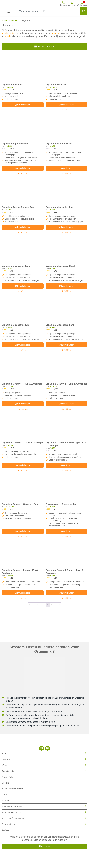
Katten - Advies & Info (11, 812)
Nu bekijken (23, 110)
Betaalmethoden (9, 824)
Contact (5, 830)
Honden (14, 20)
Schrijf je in (44, 846)
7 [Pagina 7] (55, 605)
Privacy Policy (8, 777)
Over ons (6, 759)
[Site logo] (15, 4)
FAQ (4, 753)
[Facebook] (42, 748)
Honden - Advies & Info (12, 806)
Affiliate (5, 765)
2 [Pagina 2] (37, 605)
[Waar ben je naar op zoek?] (49, 11)
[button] (72, 4)
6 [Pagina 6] (52, 605)
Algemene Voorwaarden (13, 789)
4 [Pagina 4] (45, 605)
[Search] (84, 11)
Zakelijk (5, 795)
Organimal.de (8, 771)
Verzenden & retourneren (13, 818)
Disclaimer (6, 783)
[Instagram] (47, 748)
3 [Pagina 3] (41, 605)
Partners (6, 800)
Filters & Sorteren (44, 47)
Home (4, 20)
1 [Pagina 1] (34, 605)
